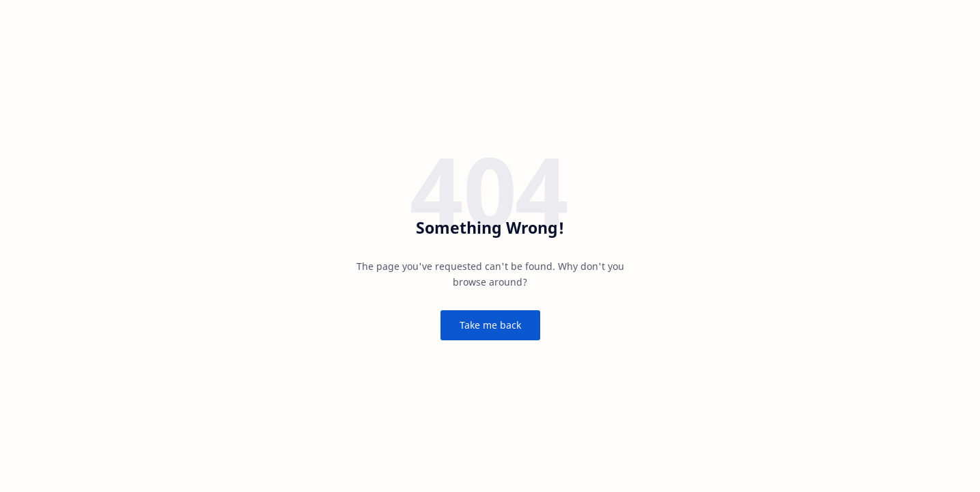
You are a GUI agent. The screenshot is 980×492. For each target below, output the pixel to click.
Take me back (490, 325)
